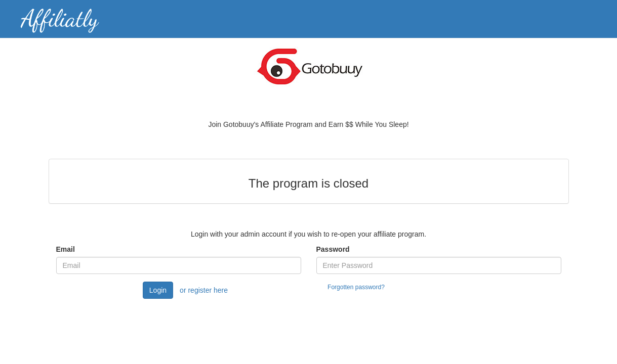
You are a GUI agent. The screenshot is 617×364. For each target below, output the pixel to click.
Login (158, 290)
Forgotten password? (356, 287)
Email (66, 249)
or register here (204, 290)
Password (333, 249)
